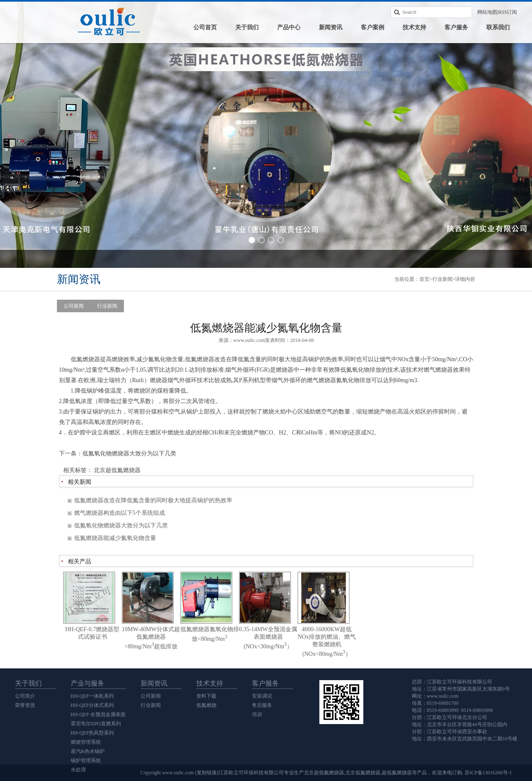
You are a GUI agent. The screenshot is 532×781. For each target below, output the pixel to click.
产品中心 (289, 27)
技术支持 (414, 27)
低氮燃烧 (206, 705)
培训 (257, 714)
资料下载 (206, 696)
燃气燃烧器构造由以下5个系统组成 (120, 513)
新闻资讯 (331, 27)
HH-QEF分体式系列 (93, 705)
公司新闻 (74, 306)
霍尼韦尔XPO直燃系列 (96, 724)
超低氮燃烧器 (397, 773)
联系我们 (498, 27)
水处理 (78, 770)
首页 (424, 279)
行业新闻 (442, 279)
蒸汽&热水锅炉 (88, 751)
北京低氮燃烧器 (363, 773)
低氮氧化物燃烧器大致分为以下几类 (129, 453)
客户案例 (373, 27)
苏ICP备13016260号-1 (488, 773)
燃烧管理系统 (86, 742)
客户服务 (456, 27)
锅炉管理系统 (86, 760)
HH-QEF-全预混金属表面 (98, 714)
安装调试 (262, 696)
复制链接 (207, 773)
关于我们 (247, 27)
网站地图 (487, 12)
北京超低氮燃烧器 (117, 470)
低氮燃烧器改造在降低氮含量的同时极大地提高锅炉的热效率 (153, 500)
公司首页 (205, 27)
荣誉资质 (25, 705)
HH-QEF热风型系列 (93, 733)
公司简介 (25, 696)
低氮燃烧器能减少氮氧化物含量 (115, 538)
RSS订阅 (508, 12)
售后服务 (262, 705)
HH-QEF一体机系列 (93, 696)
